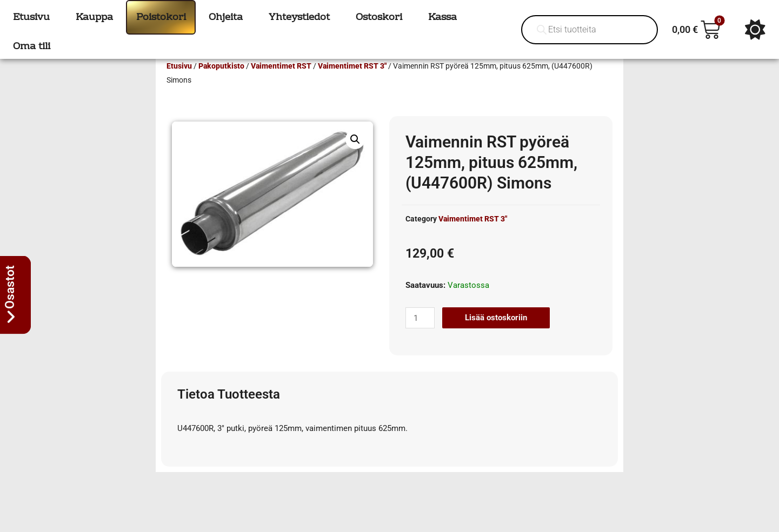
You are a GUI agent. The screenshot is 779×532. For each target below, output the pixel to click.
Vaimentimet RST (281, 82)
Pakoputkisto (221, 82)
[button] (355, 155)
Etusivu (179, 82)
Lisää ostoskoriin (496, 333)
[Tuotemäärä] (420, 334)
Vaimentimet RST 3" (352, 82)
